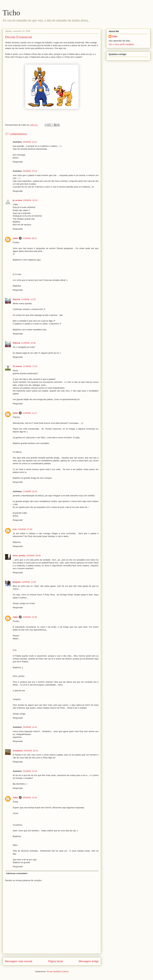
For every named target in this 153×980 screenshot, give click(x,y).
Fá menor (17, 366)
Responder (18, 162)
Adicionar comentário (17, 873)
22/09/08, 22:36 (30, 617)
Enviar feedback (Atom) (58, 971)
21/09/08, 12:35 (28, 299)
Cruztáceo (18, 751)
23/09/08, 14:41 (30, 727)
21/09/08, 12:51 (30, 366)
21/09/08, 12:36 (28, 343)
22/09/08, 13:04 (29, 582)
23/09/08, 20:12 (31, 751)
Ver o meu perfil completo (121, 44)
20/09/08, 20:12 (30, 142)
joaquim (17, 582)
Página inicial (55, 961)
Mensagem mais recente (19, 961)
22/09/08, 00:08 (33, 556)
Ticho (11, 13)
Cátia (15, 238)
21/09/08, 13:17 (30, 413)
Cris (15, 529)
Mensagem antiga (89, 961)
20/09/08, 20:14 (30, 171)
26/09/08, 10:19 (30, 798)
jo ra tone (17, 200)
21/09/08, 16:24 (30, 491)
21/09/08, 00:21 (30, 238)
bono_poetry (19, 556)
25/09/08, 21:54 (30, 771)
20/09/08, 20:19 (30, 200)
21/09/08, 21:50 (25, 529)
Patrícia (16, 299)
